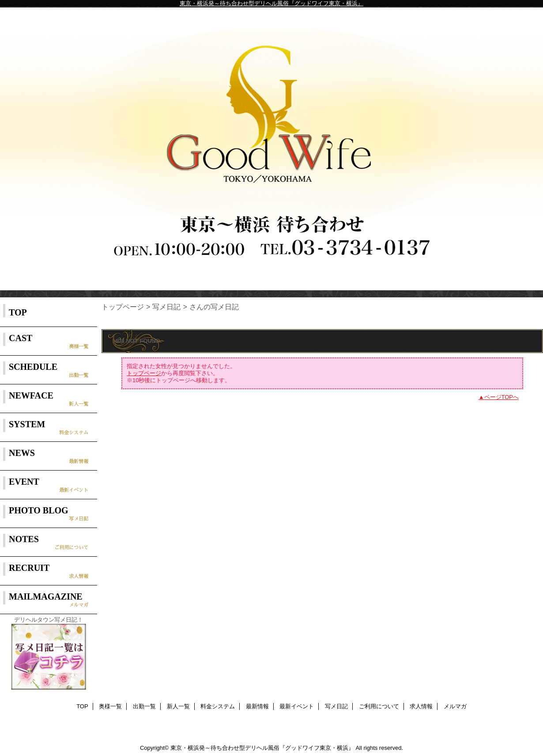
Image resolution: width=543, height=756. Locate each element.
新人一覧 (178, 706)
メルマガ (455, 706)
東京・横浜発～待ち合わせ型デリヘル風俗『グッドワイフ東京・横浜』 (271, 3)
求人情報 (421, 706)
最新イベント (297, 706)
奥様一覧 (110, 706)
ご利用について (379, 706)
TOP (18, 312)
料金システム (218, 706)
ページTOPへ (502, 397)
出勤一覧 (144, 706)
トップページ (123, 307)
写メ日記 (166, 307)
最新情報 (257, 706)
